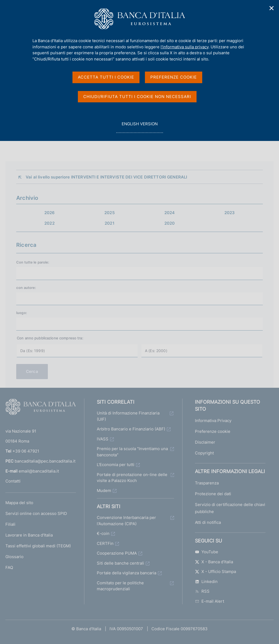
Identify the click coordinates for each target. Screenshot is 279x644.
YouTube (207, 552)
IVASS (103, 439)
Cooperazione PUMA (117, 553)
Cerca (32, 371)
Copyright (204, 453)
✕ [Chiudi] (272, 8)
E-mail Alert (210, 601)
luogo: (22, 313)
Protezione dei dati (213, 494)
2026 (50, 213)
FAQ (9, 567)
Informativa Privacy (213, 421)
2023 (230, 213)
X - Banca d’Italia (214, 562)
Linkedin (206, 581)
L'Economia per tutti (116, 465)
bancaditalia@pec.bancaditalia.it (45, 461)
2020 (170, 223)
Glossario (14, 557)
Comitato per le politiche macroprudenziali (120, 586)
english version (139, 127)
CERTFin (105, 543)
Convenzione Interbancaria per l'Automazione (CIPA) (126, 521)
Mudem (104, 490)
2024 (170, 213)
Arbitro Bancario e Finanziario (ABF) (131, 429)
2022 (49, 223)
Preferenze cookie (213, 431)
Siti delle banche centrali (120, 563)
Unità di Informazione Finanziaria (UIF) (128, 416)
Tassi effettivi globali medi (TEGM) (38, 546)
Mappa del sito (19, 503)
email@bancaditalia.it (39, 471)
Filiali (10, 524)
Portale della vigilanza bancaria (127, 573)
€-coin (103, 533)
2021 (109, 223)
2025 (109, 213)
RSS (202, 591)
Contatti (13, 481)
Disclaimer (205, 442)
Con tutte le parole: (33, 262)
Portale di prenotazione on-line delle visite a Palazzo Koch (132, 478)
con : (26, 288)
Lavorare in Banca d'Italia (29, 535)
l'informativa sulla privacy (185, 47)
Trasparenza (207, 483)
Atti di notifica (208, 522)
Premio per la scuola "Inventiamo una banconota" (132, 452)
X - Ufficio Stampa (215, 571)
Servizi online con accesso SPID (36, 513)
